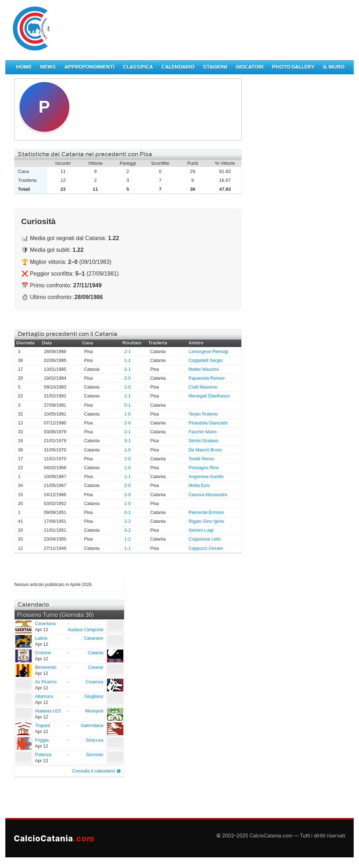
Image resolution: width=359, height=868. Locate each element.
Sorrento (95, 755)
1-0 (128, 414)
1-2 (128, 539)
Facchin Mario (203, 432)
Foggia (23, 743)
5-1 (128, 405)
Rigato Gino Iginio (207, 521)
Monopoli (94, 711)
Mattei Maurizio (204, 369)
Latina (23, 641)
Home (24, 67)
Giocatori (250, 67)
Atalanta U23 (23, 714)
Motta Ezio (199, 485)
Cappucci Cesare (206, 548)
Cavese (96, 667)
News (48, 67)
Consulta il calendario (93, 771)
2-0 (128, 378)
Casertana (23, 626)
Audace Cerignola (85, 630)
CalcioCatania (54, 838)
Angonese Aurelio (206, 477)
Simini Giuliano (204, 441)
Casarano (94, 638)
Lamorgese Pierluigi (208, 352)
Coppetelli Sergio (206, 360)
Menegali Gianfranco (209, 396)
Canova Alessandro (208, 495)
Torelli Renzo (202, 459)
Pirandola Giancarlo (208, 423)
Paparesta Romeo (207, 378)
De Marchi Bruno (206, 450)
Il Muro (334, 67)
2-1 (128, 352)
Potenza (23, 758)
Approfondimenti (89, 67)
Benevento (23, 670)
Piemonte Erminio (206, 512)
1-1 (128, 360)
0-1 (128, 512)
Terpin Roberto (203, 414)
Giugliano (94, 696)
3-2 (128, 530)
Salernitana (92, 726)
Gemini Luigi (201, 530)
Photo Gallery (293, 67)
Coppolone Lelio (205, 539)
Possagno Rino (204, 468)
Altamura (23, 699)
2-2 (128, 521)
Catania (95, 653)
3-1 (128, 441)
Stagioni (215, 67)
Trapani (23, 728)
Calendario (178, 67)
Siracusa (95, 740)
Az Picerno (23, 685)
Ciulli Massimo (203, 387)
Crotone (23, 656)
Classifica (138, 67)
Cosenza (95, 682)
